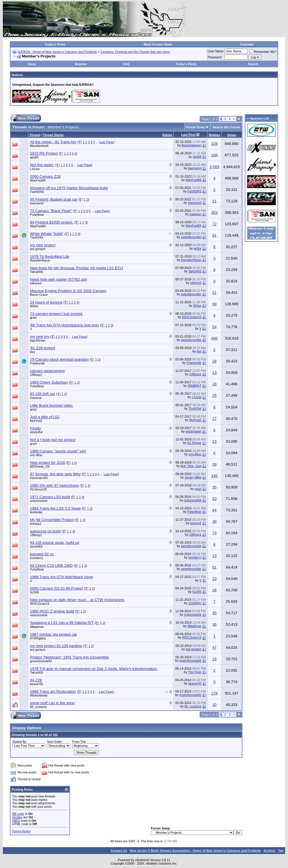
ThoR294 (36, 238)
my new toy (40, 337)
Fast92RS (37, 192)
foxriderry (37, 558)
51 (215, 567)
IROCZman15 (192, 317)
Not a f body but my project (53, 440)
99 (215, 304)
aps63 (34, 157)
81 (215, 235)
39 (215, 464)
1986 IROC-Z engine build (52, 611)
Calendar (247, 44)
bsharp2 (36, 524)
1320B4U (195, 603)
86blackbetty (39, 695)
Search (253, 64)
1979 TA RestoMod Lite (50, 257)
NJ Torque (194, 443)
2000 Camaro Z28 (45, 176)
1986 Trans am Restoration (53, 692)
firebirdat (36, 512)
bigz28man (38, 340)
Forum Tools (196, 127)
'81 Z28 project (43, 348)
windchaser (194, 431)
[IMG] (16, 821)
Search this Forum (226, 127)
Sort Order (54, 742)
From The (79, 742)
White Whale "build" (47, 234)
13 (215, 373)
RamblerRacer (40, 260)
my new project (43, 245)
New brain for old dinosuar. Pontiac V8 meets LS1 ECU (76, 268)
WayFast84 (38, 180)
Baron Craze (39, 295)
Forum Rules (21, 831)
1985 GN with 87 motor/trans (54, 485)
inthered (36, 283)
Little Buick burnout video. (52, 405)
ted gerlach (38, 249)
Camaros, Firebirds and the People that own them (135, 52)
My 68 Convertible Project (52, 520)
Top (281, 851)
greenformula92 (41, 661)
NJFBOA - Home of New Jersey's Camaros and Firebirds (57, 52)
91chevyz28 (38, 489)
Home (32, 64)
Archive (269, 851)
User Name (216, 51)
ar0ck (198, 248)
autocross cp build (45, 531)
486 (214, 338)
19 (215, 556)
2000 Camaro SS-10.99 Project (56, 588)
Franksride (37, 363)
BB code (18, 814)
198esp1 (36, 375)
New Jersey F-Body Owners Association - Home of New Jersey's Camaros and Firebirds (195, 851)
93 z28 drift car (43, 394)
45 (215, 613)
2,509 (214, 167)
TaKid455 (37, 272)
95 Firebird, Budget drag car (54, 199)
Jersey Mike (193, 477)
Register (81, 64)
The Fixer (195, 672)
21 (215, 293)
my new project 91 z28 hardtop (56, 646)
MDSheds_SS (40, 466)
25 (215, 395)
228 (214, 144)
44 (215, 510)
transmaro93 (39, 478)
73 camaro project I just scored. (57, 314)
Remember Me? (263, 52)
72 (215, 224)
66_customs (38, 707)
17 (215, 419)
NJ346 (35, 592)
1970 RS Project (44, 153)
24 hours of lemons (46, 302)
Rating (167, 135)
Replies (215, 135)
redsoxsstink (39, 501)
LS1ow (35, 169)
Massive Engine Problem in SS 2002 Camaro (68, 291)
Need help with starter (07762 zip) (59, 279)
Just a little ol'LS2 (45, 417)
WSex (34, 306)
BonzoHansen (191, 145)
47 (215, 647)
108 (214, 155)
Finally (36, 428)
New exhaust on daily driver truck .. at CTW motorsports (77, 600)
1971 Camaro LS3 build (50, 497)
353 (214, 212)
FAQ (126, 64)
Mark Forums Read (158, 44)
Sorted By (19, 742)
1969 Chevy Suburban (49, 382)
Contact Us (119, 851)
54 (215, 327)
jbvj (32, 352)
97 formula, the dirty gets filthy (55, 474)
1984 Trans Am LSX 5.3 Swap (55, 508)
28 (215, 361)
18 (215, 659)
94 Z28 (36, 680)
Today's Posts (55, 44)
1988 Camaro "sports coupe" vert (58, 451)
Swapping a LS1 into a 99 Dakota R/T (62, 623)
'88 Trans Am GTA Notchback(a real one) (65, 325)
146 (214, 476)
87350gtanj (38, 638)
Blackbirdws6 (39, 146)
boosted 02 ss (42, 554)
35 (215, 487)
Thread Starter (53, 135)
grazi (33, 318)
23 (215, 441)
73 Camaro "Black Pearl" (51, 211)
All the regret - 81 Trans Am (53, 142)
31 (215, 201)
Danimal (36, 398)
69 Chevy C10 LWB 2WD (51, 565)
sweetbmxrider (191, 237)
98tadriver (37, 627)
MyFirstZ (36, 421)
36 (215, 624)
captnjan (196, 214)
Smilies (17, 817)
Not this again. (42, 165)
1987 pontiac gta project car (54, 634)
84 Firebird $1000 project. (52, 222)
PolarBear (37, 215)
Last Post (188, 135)
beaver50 (37, 684)
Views (232, 135)
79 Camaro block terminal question (59, 359)
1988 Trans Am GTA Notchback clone (62, 577)
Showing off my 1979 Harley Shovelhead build (69, 188)
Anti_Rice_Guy (191, 466)
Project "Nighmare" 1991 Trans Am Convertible (70, 657)
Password (215, 57)
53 (215, 499)
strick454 (36, 432)
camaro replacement (47, 371)
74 (215, 533)
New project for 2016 (48, 463)
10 (215, 705)
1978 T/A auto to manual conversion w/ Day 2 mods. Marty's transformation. (94, 669)
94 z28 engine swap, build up (55, 543)
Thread (35, 135)
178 (214, 693)
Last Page (106, 142)
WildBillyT (194, 386)
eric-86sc (36, 455)
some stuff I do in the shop (52, 703)
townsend (195, 168)
